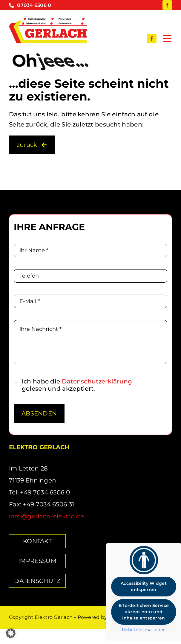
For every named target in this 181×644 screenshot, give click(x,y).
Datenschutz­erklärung (97, 381)
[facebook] (167, 5)
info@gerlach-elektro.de (46, 516)
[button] (11, 633)
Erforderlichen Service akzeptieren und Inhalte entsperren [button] (144, 612)
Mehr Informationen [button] (144, 630)
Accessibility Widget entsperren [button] (144, 586)
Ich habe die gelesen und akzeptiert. (77, 385)
